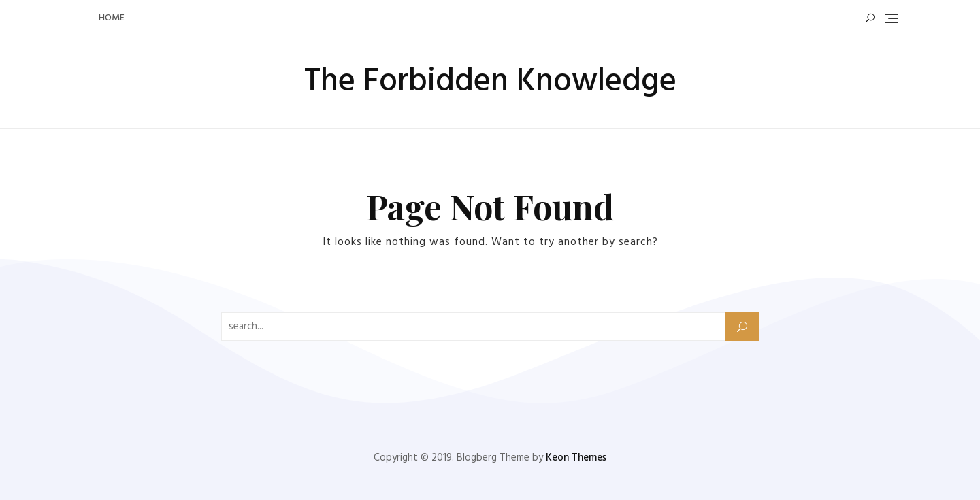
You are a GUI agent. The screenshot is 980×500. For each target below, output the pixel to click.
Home (112, 18)
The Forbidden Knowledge (490, 82)
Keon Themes (576, 458)
